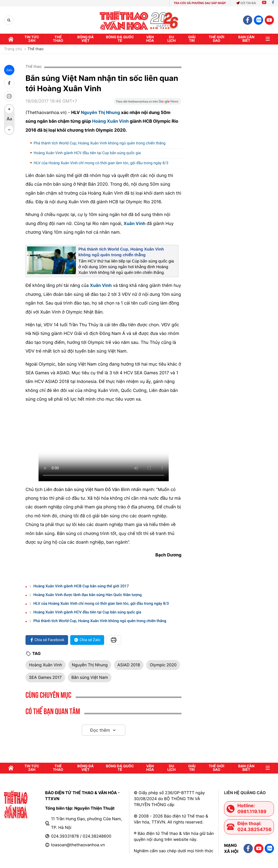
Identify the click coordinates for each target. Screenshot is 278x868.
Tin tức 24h (32, 39)
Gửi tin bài (246, 3)
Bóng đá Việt (85, 39)
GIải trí (192, 39)
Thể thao (58, 39)
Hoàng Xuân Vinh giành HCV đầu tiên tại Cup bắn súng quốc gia (87, 153)
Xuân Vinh (135, 223)
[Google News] (148, 103)
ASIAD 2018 (129, 665)
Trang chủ (13, 49)
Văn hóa (150, 39)
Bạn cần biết (246, 39)
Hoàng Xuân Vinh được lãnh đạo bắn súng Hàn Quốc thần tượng (88, 595)
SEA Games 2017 (45, 677)
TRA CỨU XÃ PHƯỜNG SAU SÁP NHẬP (200, 3)
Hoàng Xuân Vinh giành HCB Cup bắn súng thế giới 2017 (81, 586)
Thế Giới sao (217, 39)
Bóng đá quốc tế (120, 39)
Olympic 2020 (163, 665)
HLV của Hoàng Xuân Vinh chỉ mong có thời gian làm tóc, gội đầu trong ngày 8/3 (101, 163)
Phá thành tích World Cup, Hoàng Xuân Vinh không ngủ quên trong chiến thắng (100, 143)
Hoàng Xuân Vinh (110, 121)
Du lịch (172, 39)
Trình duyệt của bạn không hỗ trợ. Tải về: (104, 445)
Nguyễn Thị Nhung (100, 112)
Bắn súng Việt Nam (90, 677)
